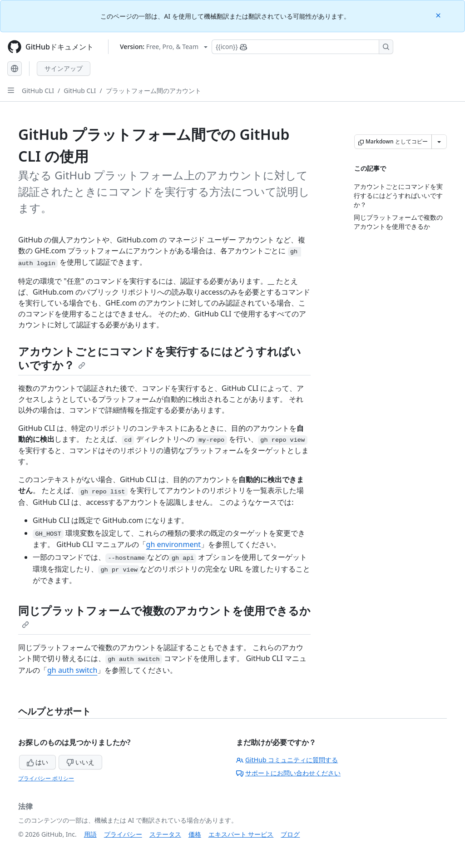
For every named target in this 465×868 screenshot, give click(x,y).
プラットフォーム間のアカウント (153, 91)
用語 (90, 834)
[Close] (439, 15)
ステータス (165, 834)
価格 (195, 834)
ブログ (290, 834)
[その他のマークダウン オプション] (439, 142)
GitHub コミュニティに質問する (287, 760)
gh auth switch (72, 670)
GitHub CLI (38, 91)
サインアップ (64, 68)
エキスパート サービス (241, 834)
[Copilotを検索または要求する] (302, 47)
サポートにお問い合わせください (288, 773)
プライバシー (123, 834)
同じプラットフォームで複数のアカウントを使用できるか (164, 616)
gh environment (174, 544)
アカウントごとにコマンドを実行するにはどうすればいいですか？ (160, 358)
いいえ (80, 762)
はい (38, 762)
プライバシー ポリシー (46, 778)
